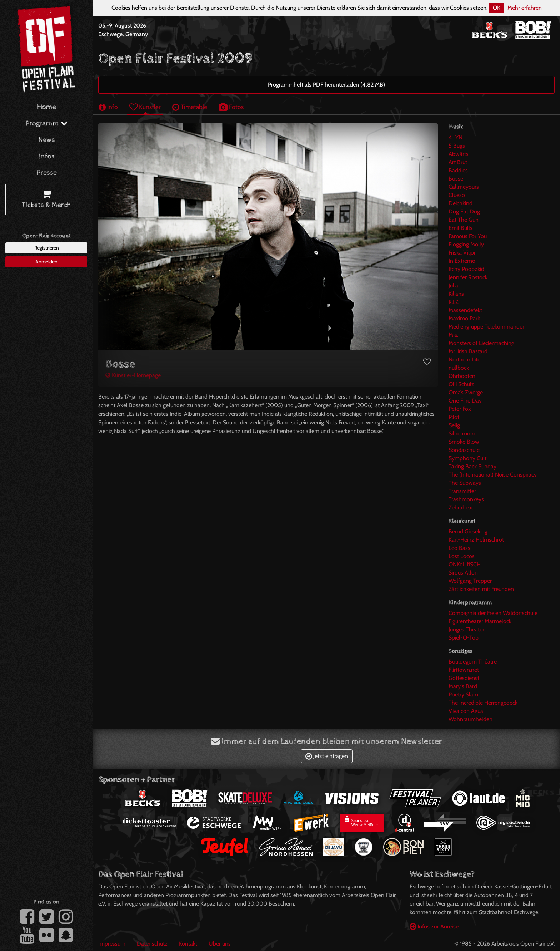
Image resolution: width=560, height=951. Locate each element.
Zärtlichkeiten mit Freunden (481, 589)
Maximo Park (464, 318)
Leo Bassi (460, 548)
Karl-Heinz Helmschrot (476, 540)
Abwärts (459, 154)
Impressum (112, 944)
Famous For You (468, 236)
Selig (454, 425)
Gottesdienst (464, 678)
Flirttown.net (464, 670)
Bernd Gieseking (468, 531)
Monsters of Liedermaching (481, 343)
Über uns (220, 944)
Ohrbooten (462, 376)
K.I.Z (454, 302)
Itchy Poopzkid (466, 269)
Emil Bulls (461, 228)
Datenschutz (152, 944)
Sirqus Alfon (463, 573)
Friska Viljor (462, 253)
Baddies (458, 170)
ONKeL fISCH (465, 564)
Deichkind (461, 203)
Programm (47, 124)
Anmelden (46, 262)
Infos (47, 156)
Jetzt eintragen (327, 756)
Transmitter (462, 491)
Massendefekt (465, 310)
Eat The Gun (464, 220)
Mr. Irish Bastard (468, 351)
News (47, 140)
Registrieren (47, 248)
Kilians (456, 294)
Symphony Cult (467, 458)
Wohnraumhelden (471, 719)
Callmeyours (464, 187)
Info (108, 107)
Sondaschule (464, 450)
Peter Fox (460, 409)
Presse (47, 173)
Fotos (231, 107)
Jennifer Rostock (468, 277)
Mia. (453, 335)
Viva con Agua (466, 711)
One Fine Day (465, 401)
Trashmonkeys (466, 499)
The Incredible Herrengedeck (483, 703)
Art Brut (458, 162)
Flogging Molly (466, 244)
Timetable (190, 107)
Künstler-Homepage (133, 375)
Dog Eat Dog (464, 211)
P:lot (454, 417)
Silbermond (463, 433)
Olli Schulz (461, 384)
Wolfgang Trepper (470, 581)
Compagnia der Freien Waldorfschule (493, 613)
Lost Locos (462, 556)
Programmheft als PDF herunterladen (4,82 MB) (326, 85)
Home (47, 107)
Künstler (145, 107)
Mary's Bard (463, 686)
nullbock (459, 368)
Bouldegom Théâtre (473, 662)
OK (497, 8)
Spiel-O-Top (464, 638)
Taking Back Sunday (472, 466)
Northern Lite (464, 359)
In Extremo (462, 261)
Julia (453, 285)
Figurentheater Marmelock (480, 621)
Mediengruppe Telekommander (486, 327)
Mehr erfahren (525, 8)
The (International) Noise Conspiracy (493, 475)
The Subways (465, 483)
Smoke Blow (464, 442)
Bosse (456, 179)
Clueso (457, 195)
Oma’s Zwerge (466, 392)
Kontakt (188, 944)
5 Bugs (457, 146)
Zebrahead (462, 507)
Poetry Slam (463, 694)
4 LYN (456, 137)
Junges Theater (466, 629)
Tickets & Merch (46, 200)
